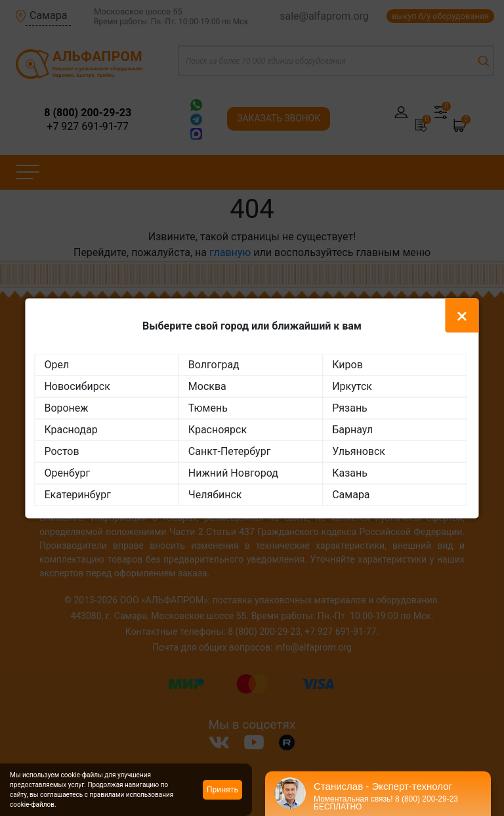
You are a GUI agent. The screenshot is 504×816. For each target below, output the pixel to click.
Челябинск (215, 494)
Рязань (350, 407)
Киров (347, 364)
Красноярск (218, 429)
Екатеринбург (77, 494)
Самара (351, 494)
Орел (56, 364)
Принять (222, 790)
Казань (350, 472)
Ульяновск (359, 451)
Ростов (61, 451)
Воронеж (66, 407)
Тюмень (208, 407)
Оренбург (67, 472)
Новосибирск (77, 386)
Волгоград (214, 364)
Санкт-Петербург (230, 451)
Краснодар (71, 429)
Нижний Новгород (233, 472)
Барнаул (352, 429)
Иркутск (352, 386)
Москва (207, 386)
